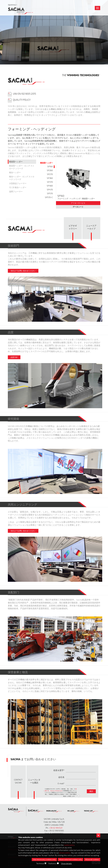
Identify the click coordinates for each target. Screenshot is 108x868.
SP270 (50, 174)
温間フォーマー (16, 191)
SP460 (50, 186)
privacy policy (65, 853)
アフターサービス (78, 203)
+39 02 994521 (56, 828)
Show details (66, 863)
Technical (40, 863)
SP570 (50, 193)
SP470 (50, 189)
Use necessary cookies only (44, 859)
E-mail (61, 783)
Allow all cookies (92, 859)
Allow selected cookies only (71, 859)
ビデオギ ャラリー (73, 227)
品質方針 (14, 357)
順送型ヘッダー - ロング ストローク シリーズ (22, 167)
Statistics (52, 863)
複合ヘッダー (15, 172)
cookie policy (69, 845)
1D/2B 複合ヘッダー (18, 187)
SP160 (50, 166)
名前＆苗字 (58, 770)
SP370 (50, 182)
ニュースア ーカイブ (91, 227)
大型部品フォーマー (18, 183)
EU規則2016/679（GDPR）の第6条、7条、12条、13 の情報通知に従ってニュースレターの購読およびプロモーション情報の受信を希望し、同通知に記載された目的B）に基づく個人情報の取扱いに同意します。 (60, 793)
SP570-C (49, 197)
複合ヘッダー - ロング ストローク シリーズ (22, 178)
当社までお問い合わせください (23, 271)
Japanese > (12, 5)
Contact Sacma (18, 781)
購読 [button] (91, 791)
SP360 (50, 178)
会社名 (61, 777)
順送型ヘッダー (16, 162)
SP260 (50, 170)
